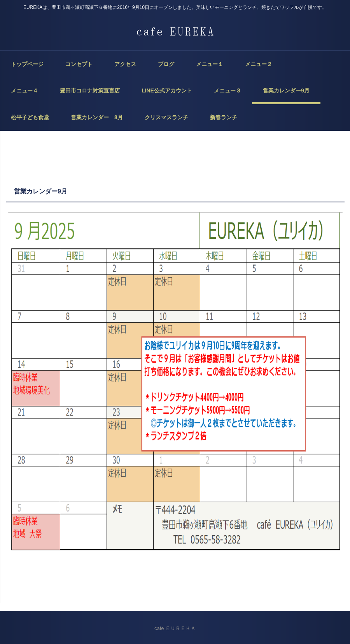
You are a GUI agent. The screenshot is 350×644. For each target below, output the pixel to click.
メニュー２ (259, 64)
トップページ (27, 64)
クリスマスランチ (166, 117)
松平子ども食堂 (30, 117)
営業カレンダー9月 (286, 91)
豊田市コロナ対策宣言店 (90, 91)
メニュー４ (24, 91)
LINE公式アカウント (167, 91)
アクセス (125, 64)
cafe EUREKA (175, 31)
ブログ (166, 64)
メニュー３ (227, 91)
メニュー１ (210, 64)
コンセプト (79, 64)
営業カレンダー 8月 (97, 117)
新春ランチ (224, 117)
